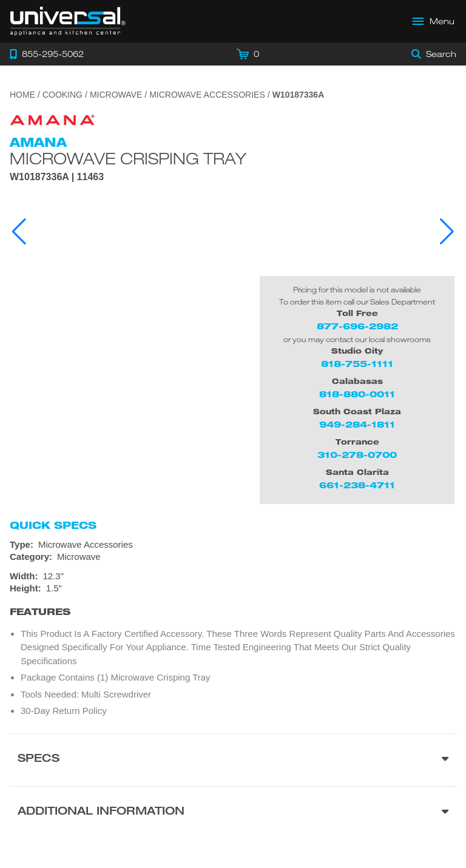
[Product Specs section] (233, 760)
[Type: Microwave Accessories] (233, 545)
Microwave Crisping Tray (128, 158)
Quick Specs (53, 525)
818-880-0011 (357, 394)
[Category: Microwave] (233, 557)
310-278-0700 (357, 455)
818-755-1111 (357, 364)
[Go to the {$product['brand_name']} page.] (52, 119)
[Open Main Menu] (434, 21)
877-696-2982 (357, 326)
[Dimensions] (233, 582)
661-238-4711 (357, 485)
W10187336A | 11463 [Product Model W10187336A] (57, 177)
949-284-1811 (357, 424)
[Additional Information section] (233, 812)
